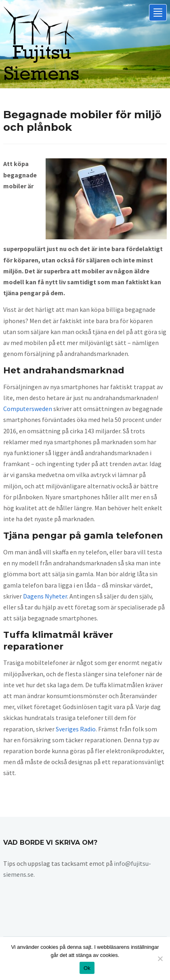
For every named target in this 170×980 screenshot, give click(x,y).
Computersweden (28, 409)
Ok (87, 968)
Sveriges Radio (76, 729)
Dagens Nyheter (45, 596)
